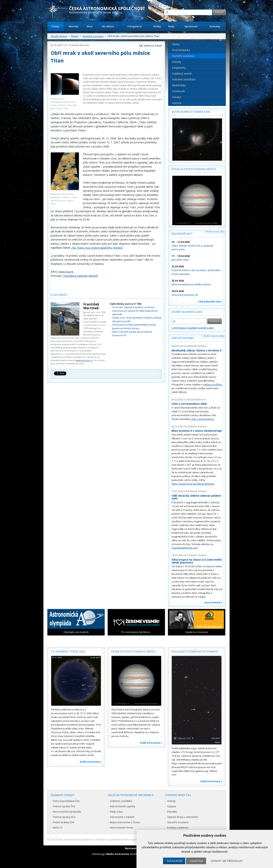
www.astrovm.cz (84, 360)
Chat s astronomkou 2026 (189, 404)
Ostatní (177, 97)
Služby (157, 26)
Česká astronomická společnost (74, 840)
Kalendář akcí (182, 234)
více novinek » (213, 602)
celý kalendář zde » (210, 301)
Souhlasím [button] (175, 861)
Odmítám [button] (196, 861)
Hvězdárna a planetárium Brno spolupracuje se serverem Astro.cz (133, 840)
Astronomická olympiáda (67, 812)
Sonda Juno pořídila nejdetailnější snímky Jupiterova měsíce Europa (134, 326)
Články (55, 26)
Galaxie (172, 806)
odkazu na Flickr (213, 384)
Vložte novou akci (215, 232)
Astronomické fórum (122, 828)
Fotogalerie (135, 26)
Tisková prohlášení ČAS (66, 801)
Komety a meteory (178, 828)
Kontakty (215, 26)
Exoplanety (179, 68)
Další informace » (91, 762)
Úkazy (176, 44)
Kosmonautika (181, 50)
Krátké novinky (183, 338)
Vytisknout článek (153, 46)
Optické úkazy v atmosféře (183, 817)
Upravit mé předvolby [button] (227, 861)
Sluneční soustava (93, 36)
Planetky (172, 812)
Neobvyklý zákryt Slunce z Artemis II (197, 350)
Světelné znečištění (184, 79)
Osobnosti (178, 91)
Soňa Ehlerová (198, 400)
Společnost (191, 26)
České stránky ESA (63, 822)
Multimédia (179, 85)
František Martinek (79, 45)
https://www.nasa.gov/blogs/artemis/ (193, 484)
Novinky (73, 26)
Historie (177, 103)
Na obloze (108, 26)
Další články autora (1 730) (126, 304)
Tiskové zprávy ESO (64, 817)
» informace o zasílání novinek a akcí (193, 328)
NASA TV (58, 828)
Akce (90, 26)
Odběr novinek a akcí (187, 312)
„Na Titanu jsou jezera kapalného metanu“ (97, 248)
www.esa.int (66, 272)
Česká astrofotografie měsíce (194, 169)
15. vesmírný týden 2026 (68, 651)
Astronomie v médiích (122, 817)
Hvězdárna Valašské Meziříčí (80, 276)
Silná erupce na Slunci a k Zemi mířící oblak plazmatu (197, 561)
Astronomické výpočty (123, 806)
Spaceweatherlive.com (185, 548)
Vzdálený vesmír (182, 74)
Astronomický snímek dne (191, 112)
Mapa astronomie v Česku (125, 822)
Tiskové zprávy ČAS (64, 806)
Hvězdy (177, 62)
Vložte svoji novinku (214, 336)
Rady (171, 26)
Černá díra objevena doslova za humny (133, 307)
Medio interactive (118, 854)
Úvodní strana (59, 36)
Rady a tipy (116, 812)
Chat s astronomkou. (203, 419)
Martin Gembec (199, 346)
